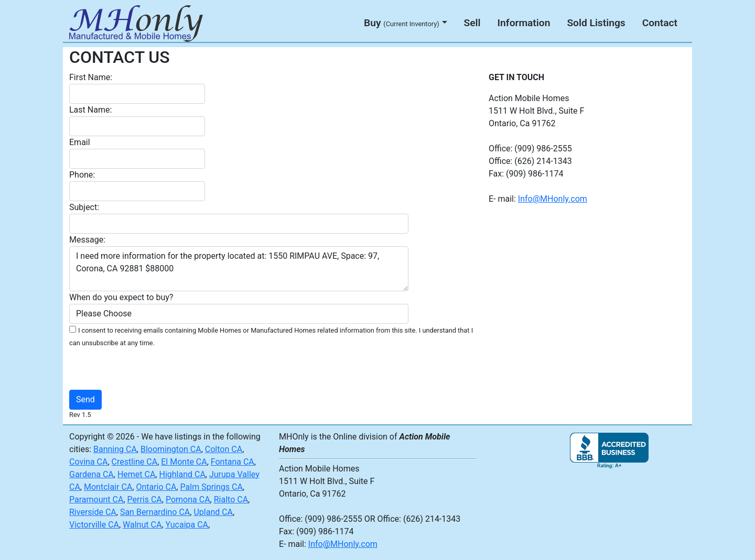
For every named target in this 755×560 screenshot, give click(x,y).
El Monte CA (184, 462)
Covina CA (88, 462)
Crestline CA (135, 462)
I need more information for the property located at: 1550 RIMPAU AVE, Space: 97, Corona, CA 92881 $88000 (239, 269)
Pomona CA (188, 499)
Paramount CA (96, 499)
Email (80, 142)
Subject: (84, 207)
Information (524, 23)
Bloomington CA (171, 449)
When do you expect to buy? (121, 297)
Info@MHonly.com (553, 199)
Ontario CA (156, 487)
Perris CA (145, 499)
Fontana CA (233, 462)
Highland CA (182, 474)
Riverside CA (93, 512)
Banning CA (115, 449)
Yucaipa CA (187, 525)
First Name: (91, 77)
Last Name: (90, 110)
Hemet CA (136, 474)
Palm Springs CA (212, 487)
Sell (472, 23)
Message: (87, 240)
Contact (660, 23)
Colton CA (224, 449)
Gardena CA (91, 474)
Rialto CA (231, 499)
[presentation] (271, 369)
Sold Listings (596, 23)
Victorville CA (94, 525)
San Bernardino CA (155, 512)
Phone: (82, 175)
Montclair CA (108, 487)
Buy (402, 23)
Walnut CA (142, 525)
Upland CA (213, 512)
